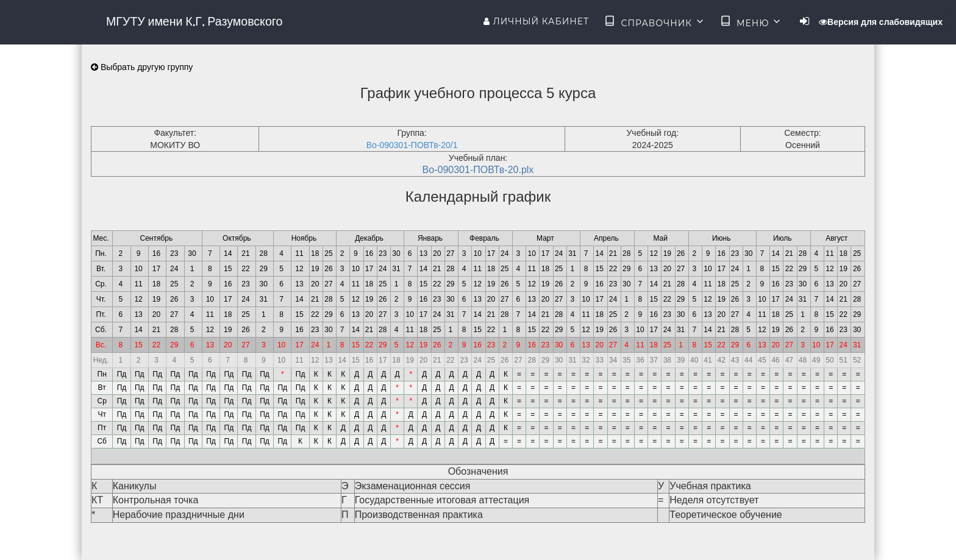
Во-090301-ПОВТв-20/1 (412, 145)
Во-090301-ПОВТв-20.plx (478, 170)
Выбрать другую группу (142, 67)
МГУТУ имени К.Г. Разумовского (194, 21)
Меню (751, 22)
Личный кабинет (536, 21)
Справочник (655, 22)
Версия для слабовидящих (881, 22)
